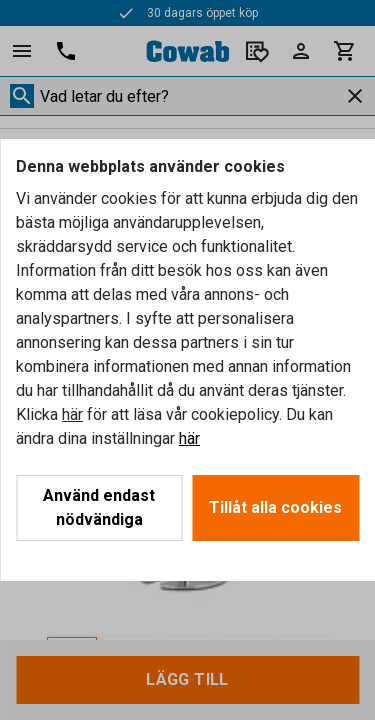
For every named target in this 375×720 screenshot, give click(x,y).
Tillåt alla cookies (275, 507)
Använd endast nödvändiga (99, 507)
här (72, 414)
